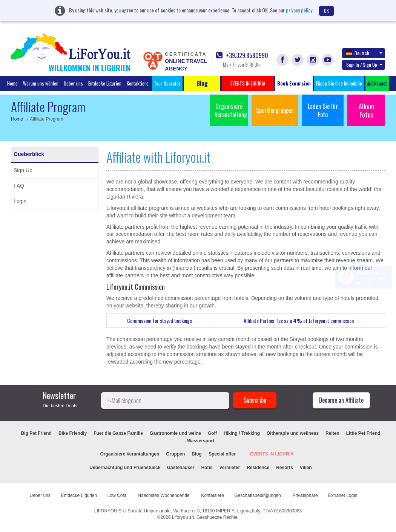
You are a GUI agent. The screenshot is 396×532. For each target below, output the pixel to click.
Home (12, 83)
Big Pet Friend (36, 433)
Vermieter (229, 468)
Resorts (285, 468)
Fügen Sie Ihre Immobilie (339, 83)
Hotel (207, 468)
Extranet (377, 83)
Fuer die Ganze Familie (118, 433)
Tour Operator (167, 83)
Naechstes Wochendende (164, 495)
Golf (212, 433)
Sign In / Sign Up (364, 65)
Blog (197, 454)
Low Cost (117, 495)
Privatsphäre (305, 495)
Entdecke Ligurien (105, 83)
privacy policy (299, 10)
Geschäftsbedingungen (258, 495)
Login (20, 201)
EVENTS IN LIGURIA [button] (248, 83)
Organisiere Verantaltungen (130, 454)
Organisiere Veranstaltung (231, 110)
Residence (258, 468)
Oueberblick (29, 154)
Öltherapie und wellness (293, 433)
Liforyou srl (183, 517)
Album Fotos (366, 110)
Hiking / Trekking (242, 433)
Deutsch (364, 53)
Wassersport (201, 441)
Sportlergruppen (275, 110)
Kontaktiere (138, 83)
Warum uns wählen (41, 83)
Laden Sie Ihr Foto (323, 110)
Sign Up (23, 170)
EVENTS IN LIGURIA (272, 454)
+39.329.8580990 (242, 56)
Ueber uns (73, 83)
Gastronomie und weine (175, 433)
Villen (306, 468)
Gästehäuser (181, 468)
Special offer (222, 454)
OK (326, 11)
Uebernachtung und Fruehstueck (125, 468)
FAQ (19, 186)
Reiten (332, 433)
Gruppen (175, 454)
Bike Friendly (73, 433)
